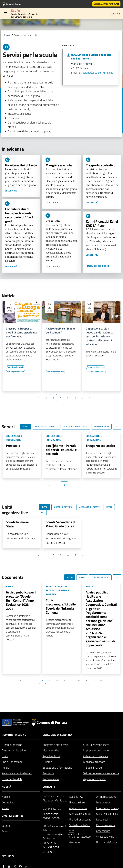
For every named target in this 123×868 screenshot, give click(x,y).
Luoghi (6, 826)
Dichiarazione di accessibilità (105, 828)
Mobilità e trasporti (94, 762)
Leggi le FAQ (76, 797)
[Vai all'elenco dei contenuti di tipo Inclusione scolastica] (96, 372)
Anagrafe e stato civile (55, 745)
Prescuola (53, 221)
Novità (6, 787)
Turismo (47, 762)
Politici (6, 768)
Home (6, 35)
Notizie (6, 797)
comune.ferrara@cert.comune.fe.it (55, 834)
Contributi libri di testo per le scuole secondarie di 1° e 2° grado (20, 215)
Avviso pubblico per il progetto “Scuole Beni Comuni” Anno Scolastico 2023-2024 (21, 600)
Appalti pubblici (51, 756)
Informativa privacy (108, 808)
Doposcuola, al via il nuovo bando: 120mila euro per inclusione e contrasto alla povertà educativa (99, 336)
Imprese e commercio (96, 750)
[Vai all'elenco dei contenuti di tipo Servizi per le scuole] (15, 367)
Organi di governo (12, 745)
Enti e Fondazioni (12, 762)
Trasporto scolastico (101, 165)
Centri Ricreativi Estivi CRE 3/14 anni (102, 223)
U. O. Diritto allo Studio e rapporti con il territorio (91, 57)
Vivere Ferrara (12, 816)
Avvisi (5, 808)
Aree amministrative (14, 750)
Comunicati (8, 802)
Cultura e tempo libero (96, 745)
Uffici (5, 756)
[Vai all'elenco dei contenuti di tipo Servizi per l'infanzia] (16, 372)
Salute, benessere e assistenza (101, 773)
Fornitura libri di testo (21, 165)
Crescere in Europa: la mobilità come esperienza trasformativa (21, 332)
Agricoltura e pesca (94, 779)
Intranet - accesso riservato (80, 839)
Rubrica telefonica (107, 842)
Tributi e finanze (92, 768)
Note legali (102, 819)
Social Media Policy (107, 814)
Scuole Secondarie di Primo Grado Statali (61, 524)
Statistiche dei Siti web (80, 828)
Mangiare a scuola (59, 165)
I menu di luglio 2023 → (99, 266)
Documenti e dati (12, 779)
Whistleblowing (105, 836)
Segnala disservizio (80, 814)
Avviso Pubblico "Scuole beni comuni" (60, 331)
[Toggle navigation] (6, 13)
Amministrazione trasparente (106, 799)
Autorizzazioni (51, 779)
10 (94, 680)
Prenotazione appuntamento (78, 805)
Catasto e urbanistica (96, 756)
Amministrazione (14, 735)
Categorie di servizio (57, 735)
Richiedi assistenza (80, 819)
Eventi (5, 831)
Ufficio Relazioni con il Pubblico (54, 828)
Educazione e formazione (57, 768)
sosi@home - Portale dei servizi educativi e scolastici (61, 450)
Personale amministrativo (17, 773)
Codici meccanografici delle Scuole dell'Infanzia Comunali (61, 606)
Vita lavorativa (51, 750)
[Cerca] (119, 14)
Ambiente (48, 773)
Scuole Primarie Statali (17, 524)
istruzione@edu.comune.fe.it (96, 73)
